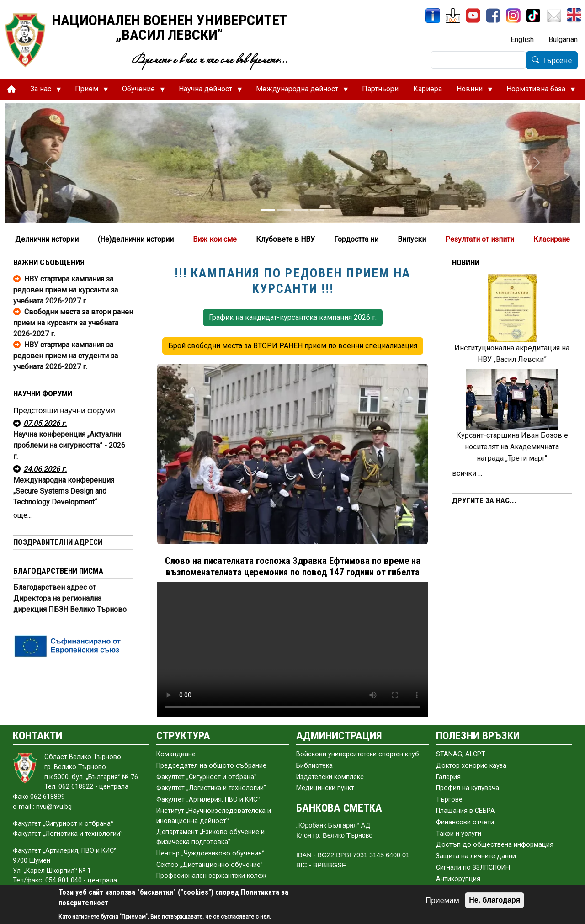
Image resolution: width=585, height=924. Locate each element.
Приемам (442, 900)
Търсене (558, 60)
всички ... (467, 473)
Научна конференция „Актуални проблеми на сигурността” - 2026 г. (69, 445)
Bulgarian (563, 40)
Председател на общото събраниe (211, 766)
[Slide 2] (284, 210)
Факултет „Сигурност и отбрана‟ (206, 777)
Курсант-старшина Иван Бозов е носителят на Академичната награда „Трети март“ (512, 447)
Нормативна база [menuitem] (537, 91)
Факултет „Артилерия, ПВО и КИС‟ (208, 799)
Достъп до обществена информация (495, 845)
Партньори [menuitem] (380, 89)
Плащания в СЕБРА (465, 811)
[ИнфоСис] (433, 16)
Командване (176, 754)
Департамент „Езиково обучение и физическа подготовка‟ (210, 837)
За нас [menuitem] (42, 91)
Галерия (448, 777)
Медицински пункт (325, 788)
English (522, 40)
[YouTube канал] (473, 16)
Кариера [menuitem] (428, 89)
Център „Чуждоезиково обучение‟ (210, 853)
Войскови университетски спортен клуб (358, 754)
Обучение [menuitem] (140, 91)
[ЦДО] (453, 16)
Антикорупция (458, 879)
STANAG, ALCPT (461, 754)
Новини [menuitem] (471, 91)
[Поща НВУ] (554, 16)
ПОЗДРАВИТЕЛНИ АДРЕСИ (58, 542)
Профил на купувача (468, 788)
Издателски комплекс (330, 777)
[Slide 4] (317, 210)
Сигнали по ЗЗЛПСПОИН (473, 868)
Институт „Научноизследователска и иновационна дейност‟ (214, 816)
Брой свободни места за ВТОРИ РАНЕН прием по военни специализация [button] (293, 346)
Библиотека (314, 766)
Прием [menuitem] (88, 91)
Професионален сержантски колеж (211, 876)
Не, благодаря (495, 900)
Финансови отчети (465, 822)
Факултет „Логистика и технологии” (211, 788)
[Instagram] (513, 16)
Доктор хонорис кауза (471, 766)
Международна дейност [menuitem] (298, 91)
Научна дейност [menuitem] (207, 91)
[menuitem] (11, 89)
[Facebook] (493, 16)
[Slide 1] (268, 210)
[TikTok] (533, 16)
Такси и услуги (459, 834)
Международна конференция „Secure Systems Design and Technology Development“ (64, 491)
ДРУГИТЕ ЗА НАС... (484, 500)
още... (22, 515)
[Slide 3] (301, 210)
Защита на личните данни (476, 856)
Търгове (449, 799)
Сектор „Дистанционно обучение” (210, 865)
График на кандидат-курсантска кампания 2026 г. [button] (293, 317)
